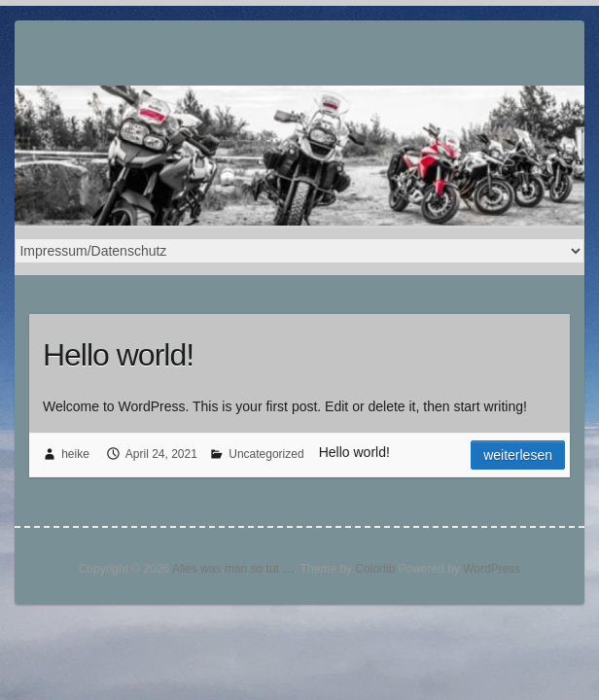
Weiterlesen (518, 455)
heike (75, 454)
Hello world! (118, 355)
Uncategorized (266, 454)
